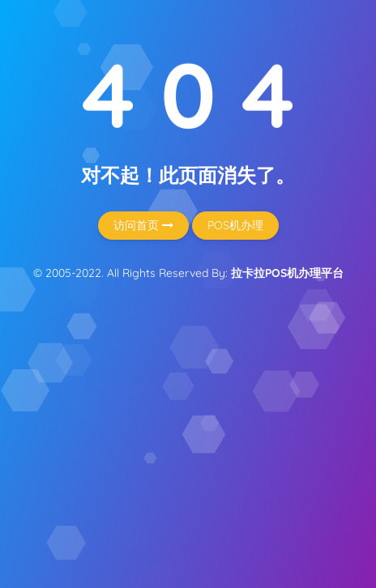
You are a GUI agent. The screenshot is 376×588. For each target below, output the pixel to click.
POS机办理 (235, 225)
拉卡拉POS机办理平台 (287, 273)
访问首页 (143, 225)
